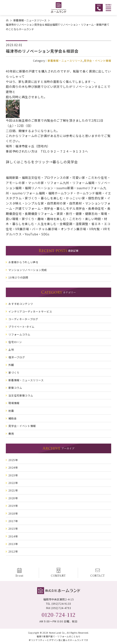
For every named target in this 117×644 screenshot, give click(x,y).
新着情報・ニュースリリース (65, 61)
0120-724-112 (58, 615)
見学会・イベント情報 (97, 61)
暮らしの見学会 (65, 162)
